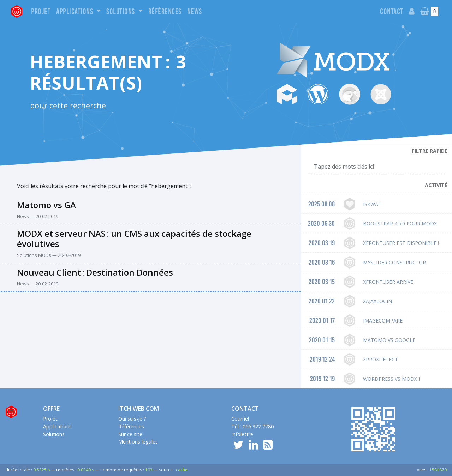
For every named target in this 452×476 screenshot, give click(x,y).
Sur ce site (130, 434)
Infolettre (242, 434)
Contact (392, 11)
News (195, 11)
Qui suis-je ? (132, 419)
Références (165, 11)
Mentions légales (138, 442)
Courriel (240, 419)
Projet (41, 11)
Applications (75, 11)
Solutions (121, 11)
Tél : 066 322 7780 (252, 426)
